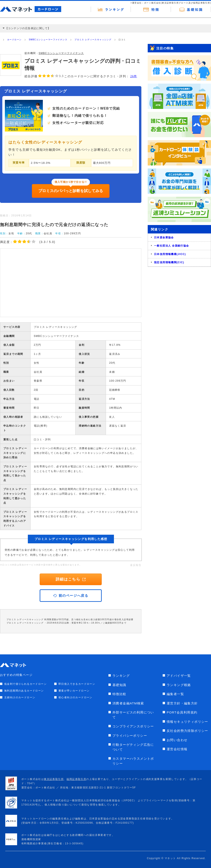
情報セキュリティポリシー (187, 722)
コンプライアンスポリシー (133, 726)
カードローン (14, 40)
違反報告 (136, 565)
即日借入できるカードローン (77, 684)
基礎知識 (119, 685)
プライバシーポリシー (130, 736)
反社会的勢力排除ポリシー (187, 731)
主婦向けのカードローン (20, 697)
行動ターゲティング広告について (133, 747)
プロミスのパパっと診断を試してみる (71, 191)
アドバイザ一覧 (179, 676)
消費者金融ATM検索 (128, 703)
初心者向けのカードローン (75, 697)
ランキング (121, 676)
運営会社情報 (177, 749)
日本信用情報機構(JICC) (170, 254)
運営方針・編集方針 (182, 703)
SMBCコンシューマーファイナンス (48, 40)
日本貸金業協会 (164, 237)
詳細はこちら (71, 579)
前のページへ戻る (71, 596)
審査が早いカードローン (74, 691)
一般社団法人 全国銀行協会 (172, 246)
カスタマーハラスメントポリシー (133, 761)
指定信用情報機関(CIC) (169, 262)
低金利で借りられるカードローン (25, 684)
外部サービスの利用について (133, 715)
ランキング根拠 (179, 685)
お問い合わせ (177, 740)
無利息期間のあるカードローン (24, 691)
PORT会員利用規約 (182, 712)
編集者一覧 (175, 694)
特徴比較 (119, 694)
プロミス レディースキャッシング (93, 40)
